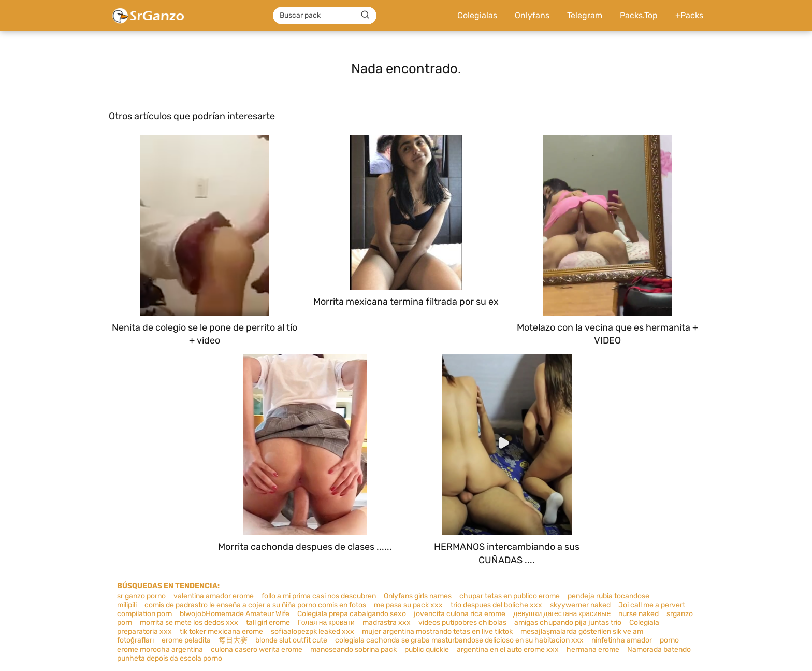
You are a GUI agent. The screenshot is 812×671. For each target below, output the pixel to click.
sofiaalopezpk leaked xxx (313, 631)
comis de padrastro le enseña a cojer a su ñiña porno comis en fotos (255, 605)
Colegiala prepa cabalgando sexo (352, 614)
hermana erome (593, 649)
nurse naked (639, 614)
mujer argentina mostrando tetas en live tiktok (437, 631)
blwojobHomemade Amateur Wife (235, 614)
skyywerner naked (580, 605)
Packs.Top (639, 15)
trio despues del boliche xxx (496, 605)
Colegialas (477, 15)
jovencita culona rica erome (460, 614)
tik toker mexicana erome (221, 631)
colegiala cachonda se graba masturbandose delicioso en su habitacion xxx (459, 640)
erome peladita (186, 640)
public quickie (427, 649)
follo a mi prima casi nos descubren (319, 596)
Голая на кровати (326, 623)
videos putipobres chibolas (462, 623)
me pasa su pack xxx (408, 605)
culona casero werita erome (257, 649)
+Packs (689, 15)
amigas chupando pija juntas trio (568, 623)
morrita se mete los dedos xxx (189, 623)
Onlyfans (532, 15)
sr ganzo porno (141, 596)
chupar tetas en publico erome (510, 596)
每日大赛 (233, 640)
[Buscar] (365, 15)
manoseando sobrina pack (353, 649)
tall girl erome (268, 623)
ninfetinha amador (622, 640)
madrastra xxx (387, 623)
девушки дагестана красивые (562, 614)
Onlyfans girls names (418, 596)
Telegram (585, 15)
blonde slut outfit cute (291, 640)
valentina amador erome (214, 596)
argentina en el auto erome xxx (508, 649)
